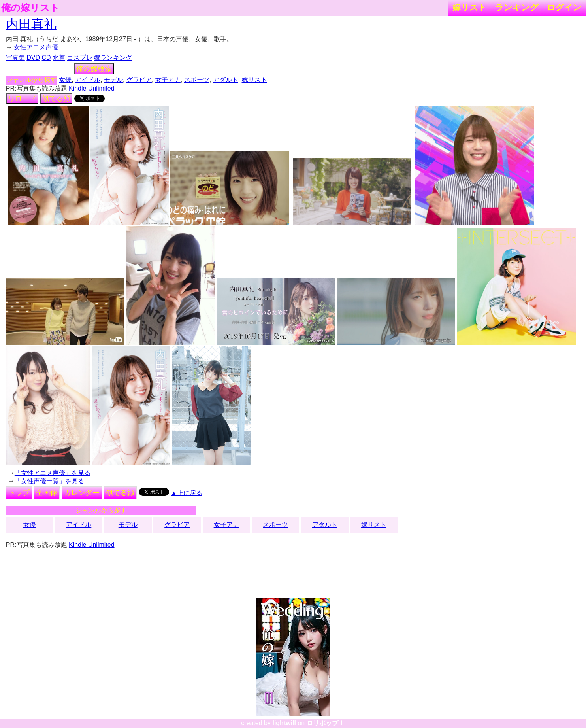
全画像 (47, 493)
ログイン (564, 7)
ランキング (517, 7)
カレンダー (82, 493)
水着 (59, 58)
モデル (113, 80)
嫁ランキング (113, 58)
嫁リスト (470, 7)
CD (46, 58)
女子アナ (168, 80)
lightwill (284, 723)
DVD (33, 58)
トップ (19, 493)
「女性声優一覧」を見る (49, 481)
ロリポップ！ (326, 723)
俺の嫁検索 (94, 69)
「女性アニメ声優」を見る (53, 473)
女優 (65, 80)
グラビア (139, 80)
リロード (22, 98)
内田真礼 (31, 24)
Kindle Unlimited (92, 88)
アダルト (226, 80)
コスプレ (80, 58)
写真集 (15, 58)
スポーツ (197, 80)
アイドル (88, 80)
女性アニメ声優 (36, 47)
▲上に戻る (187, 493)
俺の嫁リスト (30, 8)
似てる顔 (56, 98)
